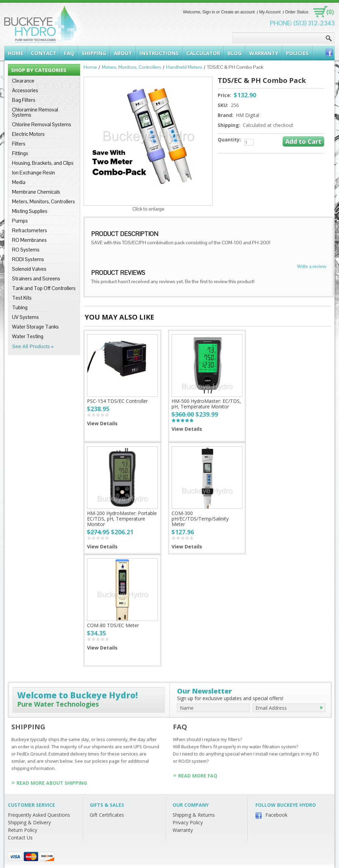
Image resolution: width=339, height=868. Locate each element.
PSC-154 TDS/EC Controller (117, 401)
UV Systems (25, 317)
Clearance (23, 81)
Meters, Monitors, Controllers (43, 201)
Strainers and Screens (36, 278)
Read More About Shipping (52, 783)
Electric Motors (28, 134)
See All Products (31, 346)
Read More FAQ (198, 776)
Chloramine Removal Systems (35, 112)
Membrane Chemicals (36, 192)
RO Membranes (29, 240)
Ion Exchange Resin (34, 173)
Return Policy (23, 830)
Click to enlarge (148, 209)
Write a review (312, 266)
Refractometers (30, 230)
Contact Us (20, 838)
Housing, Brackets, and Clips (43, 163)
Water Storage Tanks (35, 327)
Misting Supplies (30, 211)
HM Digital (248, 115)
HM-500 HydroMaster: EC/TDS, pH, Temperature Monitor (206, 404)
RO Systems (26, 250)
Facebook (276, 815)
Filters (19, 144)
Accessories (25, 90)
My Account (270, 12)
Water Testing (28, 336)
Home (90, 67)
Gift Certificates (107, 815)
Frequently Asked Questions (39, 815)
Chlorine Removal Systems (42, 124)
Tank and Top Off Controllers (44, 288)
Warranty (183, 830)
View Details (102, 423)
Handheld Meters (184, 67)
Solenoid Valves (29, 269)
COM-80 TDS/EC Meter (113, 625)
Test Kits (22, 298)
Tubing (20, 307)
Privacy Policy (188, 822)
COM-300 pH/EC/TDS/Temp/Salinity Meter (200, 519)
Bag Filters (24, 100)
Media (19, 182)
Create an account (238, 12)
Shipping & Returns (194, 815)
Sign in (209, 12)
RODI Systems (28, 259)
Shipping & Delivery (29, 822)
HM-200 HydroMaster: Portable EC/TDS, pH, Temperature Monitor (122, 519)
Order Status (297, 12)
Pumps (20, 221)
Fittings (20, 153)
